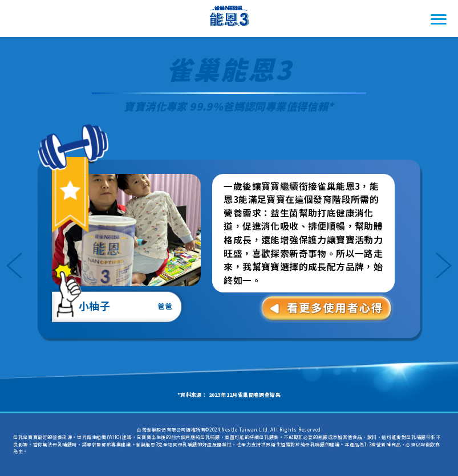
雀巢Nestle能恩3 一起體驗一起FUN (229, 19)
